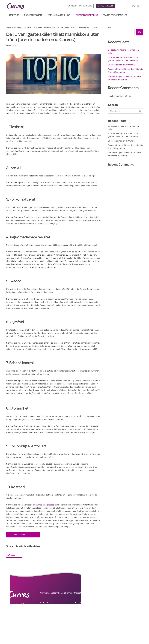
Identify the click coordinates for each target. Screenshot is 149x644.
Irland (123, 631)
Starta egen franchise (115, 15)
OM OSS (44, 633)
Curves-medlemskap (46, 527)
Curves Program (33, 15)
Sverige (134, 634)
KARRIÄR (44, 630)
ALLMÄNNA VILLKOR (84, 630)
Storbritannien (114, 631)
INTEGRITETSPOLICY (84, 626)
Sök (110, 27)
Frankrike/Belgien (134, 631)
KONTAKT (45, 626)
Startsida (14, 15)
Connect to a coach (17, 558)
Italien (119, 634)
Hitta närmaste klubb (58, 15)
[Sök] (123, 113)
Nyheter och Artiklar (86, 15)
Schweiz (126, 634)
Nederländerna (114, 637)
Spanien (112, 634)
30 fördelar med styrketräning (122, 65)
